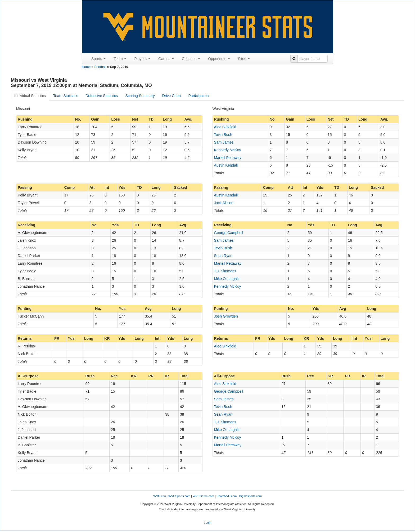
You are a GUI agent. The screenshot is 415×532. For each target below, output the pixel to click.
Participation (198, 96)
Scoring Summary (140, 96)
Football (100, 67)
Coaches (191, 59)
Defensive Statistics (102, 96)
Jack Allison (224, 203)
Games (166, 59)
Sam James (224, 142)
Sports (98, 59)
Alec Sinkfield (225, 127)
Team (120, 59)
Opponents (219, 59)
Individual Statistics (30, 96)
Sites (244, 59)
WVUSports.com (179, 496)
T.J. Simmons (225, 271)
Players (142, 59)
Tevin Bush (223, 135)
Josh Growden (226, 316)
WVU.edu (160, 496)
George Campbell (229, 233)
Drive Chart (172, 96)
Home (86, 67)
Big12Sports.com (251, 496)
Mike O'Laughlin (227, 279)
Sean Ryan (223, 256)
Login (207, 522)
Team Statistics (66, 96)
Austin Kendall (226, 165)
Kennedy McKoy (228, 150)
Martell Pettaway (228, 158)
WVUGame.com (203, 496)
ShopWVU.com (227, 496)
